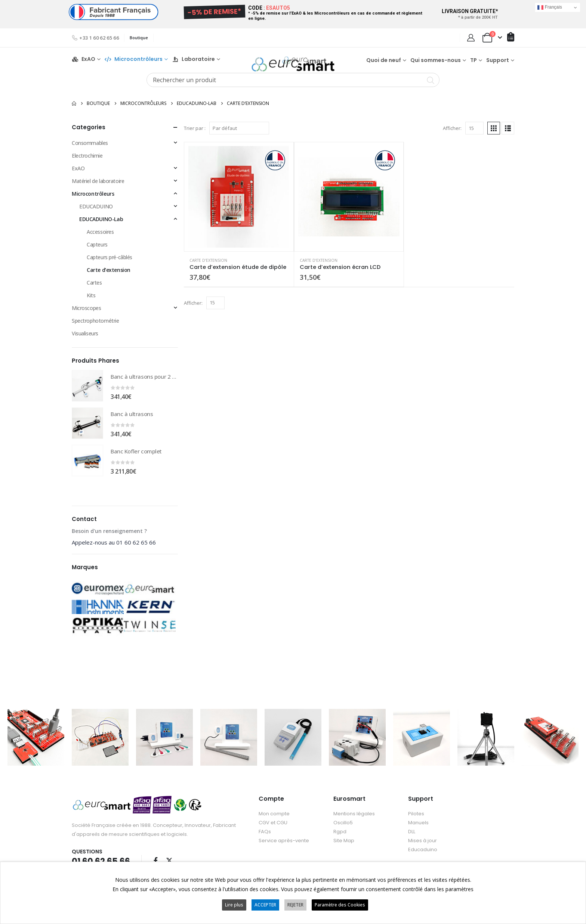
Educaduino (423, 854)
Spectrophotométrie (95, 325)
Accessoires (100, 237)
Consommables (90, 148)
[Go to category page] (98, 598)
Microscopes (86, 313)
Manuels (418, 827)
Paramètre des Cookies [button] (340, 905)
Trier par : (195, 133)
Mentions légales (354, 818)
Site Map (344, 845)
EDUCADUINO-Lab (101, 224)
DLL (412, 836)
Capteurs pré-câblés (110, 262)
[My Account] (471, 38)
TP (474, 62)
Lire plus (234, 905)
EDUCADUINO (96, 211)
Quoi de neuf (384, 62)
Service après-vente (284, 845)
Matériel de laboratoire (98, 186)
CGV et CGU (273, 827)
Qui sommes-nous (436, 62)
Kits (91, 300)
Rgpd (340, 836)
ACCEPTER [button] (265, 905)
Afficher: (452, 133)
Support (498, 62)
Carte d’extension (208, 265)
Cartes (94, 287)
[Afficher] (474, 133)
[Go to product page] (239, 202)
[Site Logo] (293, 62)
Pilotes (416, 818)
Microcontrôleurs (93, 199)
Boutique (139, 38)
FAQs (265, 836)
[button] (494, 133)
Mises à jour (422, 845)
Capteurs (97, 249)
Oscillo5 (343, 827)
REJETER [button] (295, 905)
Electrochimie (87, 160)
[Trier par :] (239, 133)
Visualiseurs (85, 338)
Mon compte (274, 818)
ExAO (84, 61)
